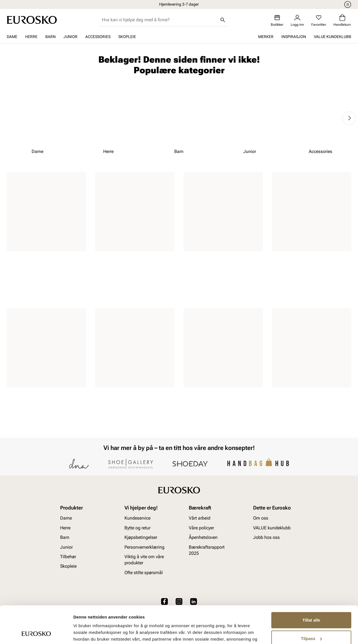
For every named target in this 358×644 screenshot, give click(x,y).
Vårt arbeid (200, 518)
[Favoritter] (319, 21)
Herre (31, 37)
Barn (50, 37)
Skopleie (127, 37)
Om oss (261, 518)
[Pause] (347, 4)
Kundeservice (137, 518)
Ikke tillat (311, 622)
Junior (70, 37)
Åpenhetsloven (203, 537)
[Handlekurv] (342, 21)
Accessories (98, 37)
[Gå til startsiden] (32, 20)
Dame (12, 37)
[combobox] (159, 20)
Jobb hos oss (266, 537)
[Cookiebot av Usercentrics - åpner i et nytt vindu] (36, 633)
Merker (266, 37)
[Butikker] (277, 21)
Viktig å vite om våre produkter (144, 560)
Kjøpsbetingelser (141, 537)
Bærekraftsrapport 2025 (207, 550)
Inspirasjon (294, 37)
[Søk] (223, 20)
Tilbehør (68, 557)
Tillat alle (311, 585)
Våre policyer (201, 528)
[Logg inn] (297, 21)
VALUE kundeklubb (333, 37)
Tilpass (311, 603)
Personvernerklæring (144, 547)
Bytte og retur (137, 528)
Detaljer (81, 633)
